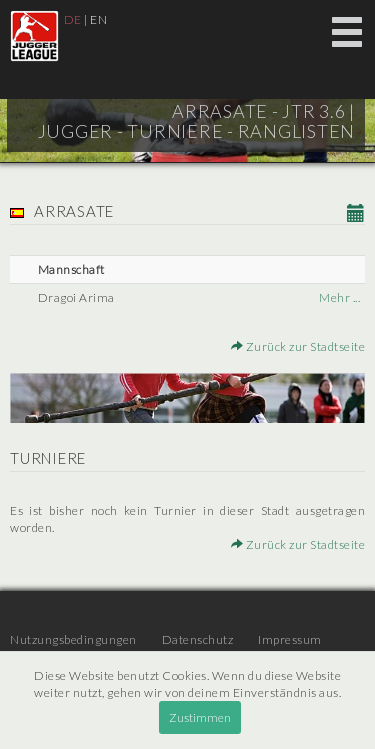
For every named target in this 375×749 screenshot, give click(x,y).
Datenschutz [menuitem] (198, 639)
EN (98, 19)
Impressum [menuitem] (290, 639)
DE (73, 19)
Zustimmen (200, 717)
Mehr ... (339, 297)
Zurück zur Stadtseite (298, 346)
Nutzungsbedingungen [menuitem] (73, 639)
